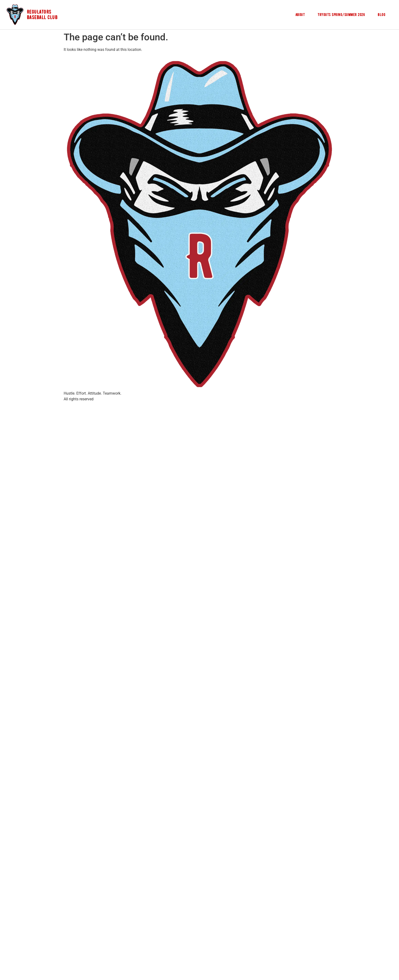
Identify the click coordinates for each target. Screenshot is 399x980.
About (300, 15)
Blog (382, 15)
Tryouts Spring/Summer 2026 (341, 15)
